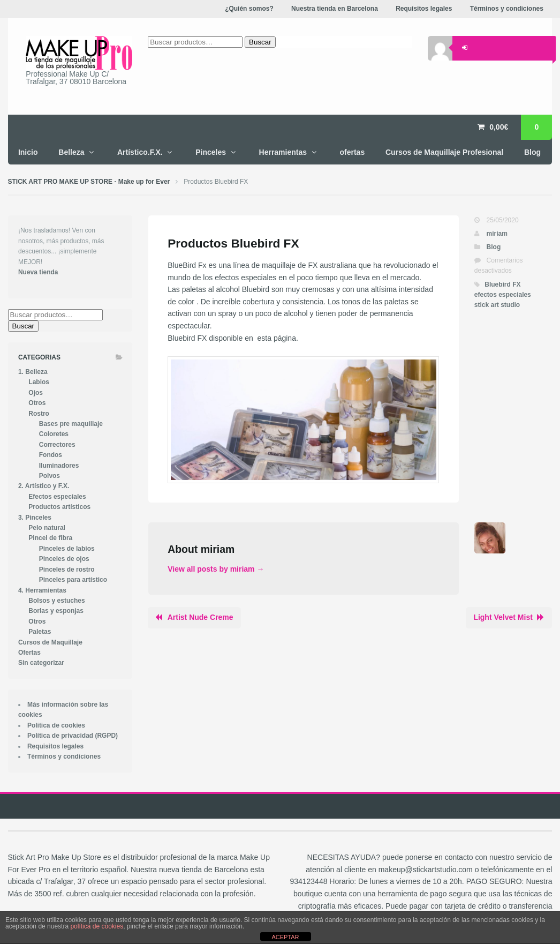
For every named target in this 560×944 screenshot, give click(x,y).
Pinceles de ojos (64, 559)
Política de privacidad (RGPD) (73, 736)
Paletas (40, 632)
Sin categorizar (41, 663)
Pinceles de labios (67, 549)
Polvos (50, 476)
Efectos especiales (57, 497)
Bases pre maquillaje (71, 424)
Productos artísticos (59, 507)
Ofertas (29, 653)
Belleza (71, 152)
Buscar (23, 326)
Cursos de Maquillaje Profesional (444, 152)
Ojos (36, 393)
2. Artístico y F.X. (44, 486)
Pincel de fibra (50, 538)
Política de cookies (56, 725)
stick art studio (497, 305)
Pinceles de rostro (67, 570)
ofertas (352, 152)
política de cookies (97, 926)
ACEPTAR (285, 937)
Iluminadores (59, 466)
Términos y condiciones (64, 756)
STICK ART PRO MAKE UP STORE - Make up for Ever (89, 182)
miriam (497, 234)
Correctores (57, 445)
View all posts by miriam (216, 569)
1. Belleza (33, 372)
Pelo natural (47, 528)
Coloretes (54, 434)
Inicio (28, 152)
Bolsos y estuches (56, 601)
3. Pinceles (35, 518)
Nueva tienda (38, 272)
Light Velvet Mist (503, 617)
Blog (532, 152)
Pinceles (211, 152)
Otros (37, 403)
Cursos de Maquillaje (50, 642)
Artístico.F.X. (140, 152)
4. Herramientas (42, 590)
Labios (39, 382)
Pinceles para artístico (73, 580)
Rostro (39, 414)
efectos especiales (503, 295)
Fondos (51, 455)
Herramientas (283, 152)
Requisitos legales (55, 746)
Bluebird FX (502, 284)
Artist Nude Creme (200, 617)
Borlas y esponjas (56, 611)
